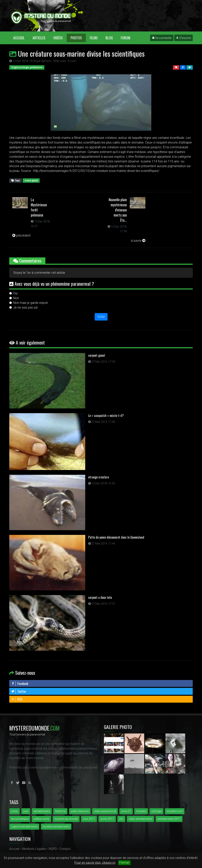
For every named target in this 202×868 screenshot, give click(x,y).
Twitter (19, 691)
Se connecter (162, 38)
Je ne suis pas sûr (26, 307)
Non (16, 298)
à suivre (138, 241)
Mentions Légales (34, 849)
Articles (39, 38)
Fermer (124, 863)
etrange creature (99, 477)
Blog (109, 38)
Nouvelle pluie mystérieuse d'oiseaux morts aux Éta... (118, 210)
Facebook (20, 684)
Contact (65, 849)
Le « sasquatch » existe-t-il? (106, 416)
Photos (76, 38)
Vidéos (58, 38)
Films (94, 38)
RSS (17, 699)
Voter (101, 317)
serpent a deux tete (100, 597)
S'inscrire (183, 38)
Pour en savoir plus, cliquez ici (95, 863)
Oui (15, 293)
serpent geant (97, 355)
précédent (21, 235)
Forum (125, 38)
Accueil (21, 38)
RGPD (53, 849)
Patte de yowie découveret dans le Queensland (116, 537)
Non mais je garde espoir (31, 303)
